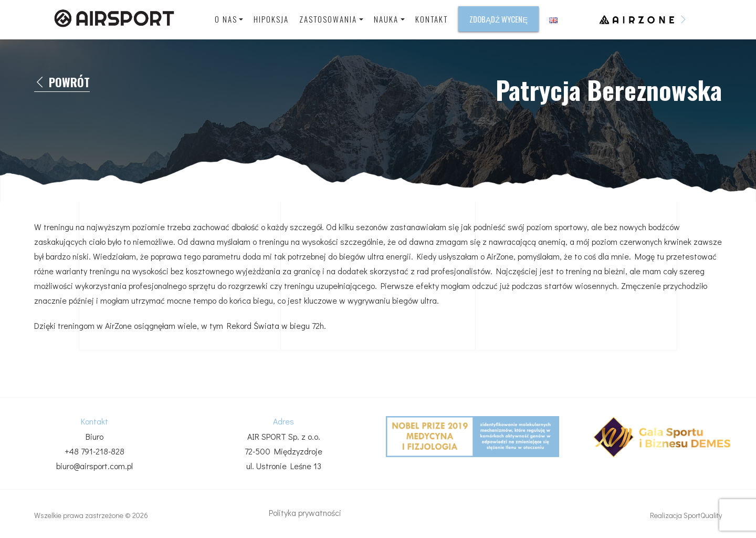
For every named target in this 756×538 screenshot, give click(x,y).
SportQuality (703, 515)
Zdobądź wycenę (498, 19)
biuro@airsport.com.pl (94, 466)
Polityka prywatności (305, 513)
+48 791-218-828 (94, 451)
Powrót (62, 82)
